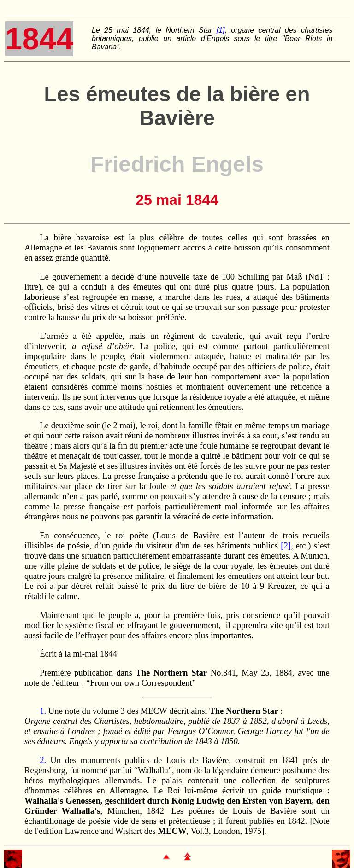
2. (43, 760)
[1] (221, 30)
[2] (286, 545)
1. (43, 711)
